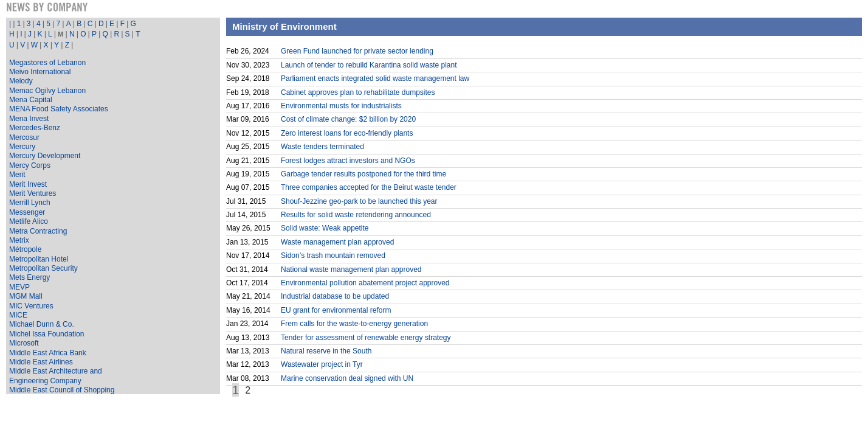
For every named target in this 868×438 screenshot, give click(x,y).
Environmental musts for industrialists (341, 106)
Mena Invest (29, 119)
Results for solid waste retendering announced (356, 215)
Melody (21, 81)
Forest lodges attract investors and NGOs (348, 161)
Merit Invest (28, 184)
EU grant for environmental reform (336, 310)
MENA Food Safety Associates (59, 109)
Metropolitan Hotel (39, 259)
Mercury (22, 147)
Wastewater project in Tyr (322, 364)
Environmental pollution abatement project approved (365, 283)
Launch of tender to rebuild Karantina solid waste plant (369, 65)
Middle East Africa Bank (48, 353)
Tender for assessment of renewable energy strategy (366, 338)
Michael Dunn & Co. (42, 324)
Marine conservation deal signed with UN (347, 378)
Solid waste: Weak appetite (325, 228)
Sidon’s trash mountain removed (333, 255)
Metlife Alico (29, 221)
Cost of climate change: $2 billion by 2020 (348, 119)
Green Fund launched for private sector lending (357, 51)
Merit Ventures (33, 193)
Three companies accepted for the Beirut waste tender (369, 187)
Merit (17, 175)
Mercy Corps (30, 165)
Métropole (25, 249)
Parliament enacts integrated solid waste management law (375, 78)
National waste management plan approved (351, 269)
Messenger (27, 212)
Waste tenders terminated (322, 147)
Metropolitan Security (43, 268)
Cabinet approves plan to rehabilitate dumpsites (358, 92)
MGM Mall (26, 296)
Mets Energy (29, 277)
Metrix (19, 240)
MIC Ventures (31, 306)
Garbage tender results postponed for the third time (363, 174)
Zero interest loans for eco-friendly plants (347, 133)
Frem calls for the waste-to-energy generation (354, 324)
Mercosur (24, 137)
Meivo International (40, 72)
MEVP (19, 287)
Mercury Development (45, 156)
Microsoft (24, 343)
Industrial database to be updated (335, 296)
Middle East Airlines (41, 362)
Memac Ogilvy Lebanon (47, 91)
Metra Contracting (38, 231)
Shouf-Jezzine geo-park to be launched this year (359, 201)
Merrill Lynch (30, 203)
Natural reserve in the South (326, 351)
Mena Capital (31, 100)
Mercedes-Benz (35, 128)
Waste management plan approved (337, 242)
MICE (18, 315)
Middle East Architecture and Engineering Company (56, 376)
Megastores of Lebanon (47, 63)
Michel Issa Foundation (46, 334)
